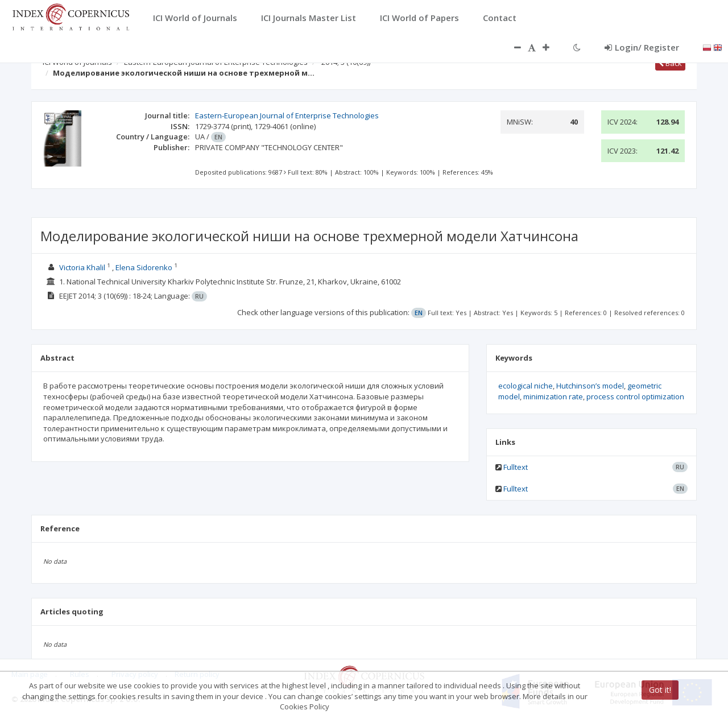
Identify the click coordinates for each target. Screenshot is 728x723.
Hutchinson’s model (590, 386)
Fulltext (516, 467)
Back (670, 63)
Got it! (660, 690)
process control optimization (635, 396)
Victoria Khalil (82, 267)
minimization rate (553, 396)
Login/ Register (642, 47)
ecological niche (526, 386)
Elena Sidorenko (144, 267)
